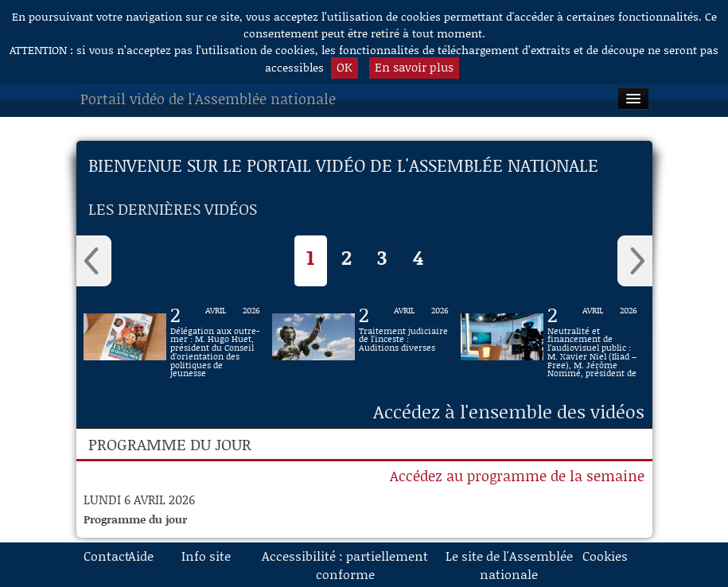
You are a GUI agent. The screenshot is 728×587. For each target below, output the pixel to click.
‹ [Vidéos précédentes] (94, 261)
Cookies (599, 556)
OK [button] (345, 67)
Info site (206, 556)
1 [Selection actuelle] (310, 257)
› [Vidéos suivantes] (635, 261)
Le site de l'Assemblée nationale (509, 565)
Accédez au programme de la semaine (517, 476)
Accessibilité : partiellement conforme (345, 565)
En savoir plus (414, 67)
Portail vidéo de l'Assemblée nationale (208, 99)
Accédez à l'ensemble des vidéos (509, 411)
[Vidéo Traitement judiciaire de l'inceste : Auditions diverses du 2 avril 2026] (404, 336)
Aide (141, 556)
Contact (100, 556)
